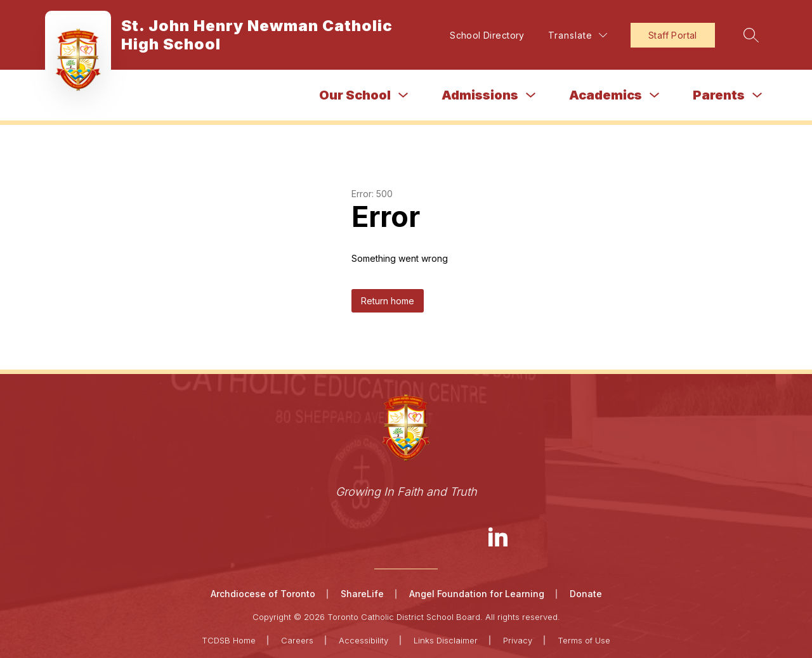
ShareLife (362, 594)
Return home (388, 301)
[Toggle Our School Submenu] (403, 95)
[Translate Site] (578, 35)
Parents (719, 95)
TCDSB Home (229, 640)
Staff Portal (673, 35)
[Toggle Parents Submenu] (757, 95)
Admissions (480, 95)
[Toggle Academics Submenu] (655, 95)
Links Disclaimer (446, 640)
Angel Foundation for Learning (477, 594)
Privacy (518, 640)
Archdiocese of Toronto (263, 594)
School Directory (487, 35)
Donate (586, 594)
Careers (297, 640)
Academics (606, 95)
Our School (355, 95)
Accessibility (363, 640)
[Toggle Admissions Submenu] (531, 95)
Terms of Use (584, 640)
